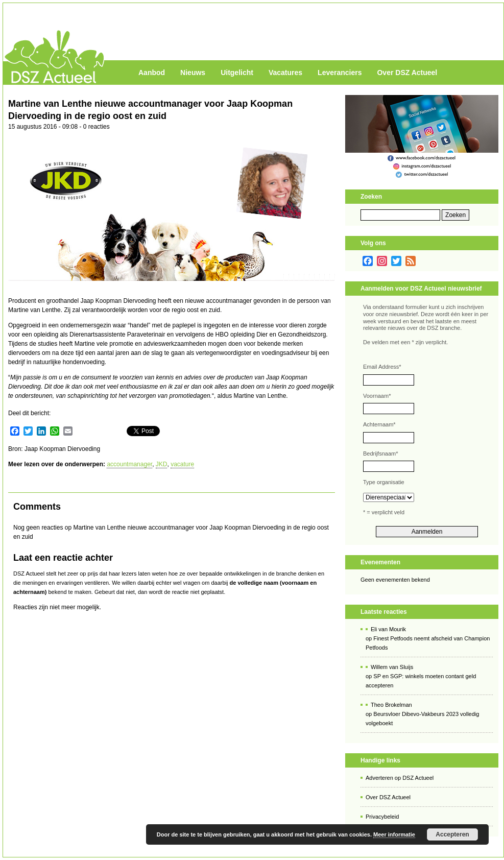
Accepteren (452, 834)
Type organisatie (384, 482)
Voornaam (377, 396)
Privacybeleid (382, 817)
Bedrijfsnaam (380, 453)
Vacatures (285, 73)
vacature (182, 464)
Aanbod (152, 73)
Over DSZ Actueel (407, 73)
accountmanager (129, 464)
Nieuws (193, 73)
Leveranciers (340, 73)
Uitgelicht (237, 73)
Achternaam (379, 424)
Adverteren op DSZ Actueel (400, 778)
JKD (162, 464)
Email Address (382, 367)
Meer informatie (394, 834)
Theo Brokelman (391, 705)
